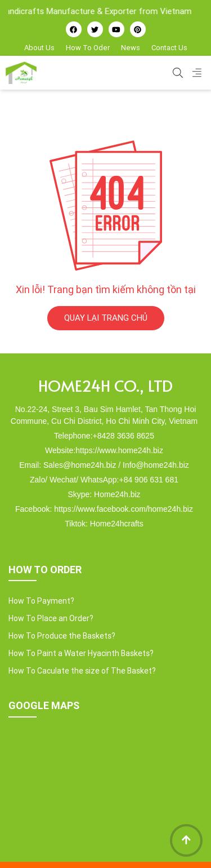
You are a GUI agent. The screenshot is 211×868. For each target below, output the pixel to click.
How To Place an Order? (51, 618)
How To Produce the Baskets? (62, 636)
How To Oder (88, 48)
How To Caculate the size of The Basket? (82, 671)
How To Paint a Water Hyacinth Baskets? (81, 653)
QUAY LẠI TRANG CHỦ (106, 318)
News (131, 48)
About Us (39, 48)
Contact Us (169, 48)
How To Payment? (41, 601)
